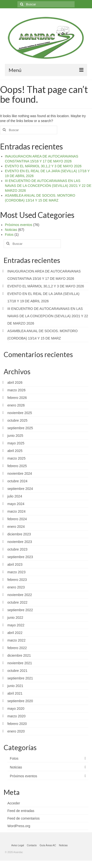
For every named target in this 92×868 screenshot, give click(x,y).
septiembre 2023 (20, 557)
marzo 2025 (16, 458)
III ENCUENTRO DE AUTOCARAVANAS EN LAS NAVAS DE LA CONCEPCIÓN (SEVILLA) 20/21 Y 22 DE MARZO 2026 (48, 186)
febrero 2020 (17, 724)
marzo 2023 (16, 572)
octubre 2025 (17, 420)
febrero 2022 (17, 648)
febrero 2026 (17, 398)
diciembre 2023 (19, 534)
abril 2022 (15, 633)
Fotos (9, 235)
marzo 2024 (16, 511)
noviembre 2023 (20, 542)
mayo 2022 (16, 625)
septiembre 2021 (20, 678)
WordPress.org (19, 826)
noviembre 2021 (20, 663)
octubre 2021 (17, 671)
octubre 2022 (17, 602)
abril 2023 (15, 564)
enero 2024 (16, 527)
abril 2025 (15, 451)
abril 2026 (15, 383)
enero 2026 (16, 405)
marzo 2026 (16, 390)
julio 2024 (15, 496)
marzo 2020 (16, 716)
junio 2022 (15, 618)
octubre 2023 (17, 549)
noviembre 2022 (20, 595)
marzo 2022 (16, 640)
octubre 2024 (17, 481)
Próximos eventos (19, 225)
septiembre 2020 (20, 701)
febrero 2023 (17, 580)
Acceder (14, 803)
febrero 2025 (17, 466)
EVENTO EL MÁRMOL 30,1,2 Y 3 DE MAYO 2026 (43, 166)
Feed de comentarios (24, 818)
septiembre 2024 (20, 489)
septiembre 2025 (20, 428)
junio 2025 (15, 436)
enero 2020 (16, 731)
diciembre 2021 (19, 655)
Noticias (11, 230)
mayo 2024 (16, 504)
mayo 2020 (16, 709)
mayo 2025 (16, 443)
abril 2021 (15, 693)
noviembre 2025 (20, 413)
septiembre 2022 (20, 610)
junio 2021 (15, 686)
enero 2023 (16, 587)
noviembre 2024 (20, 473)
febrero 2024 (17, 519)
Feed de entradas (21, 811)
